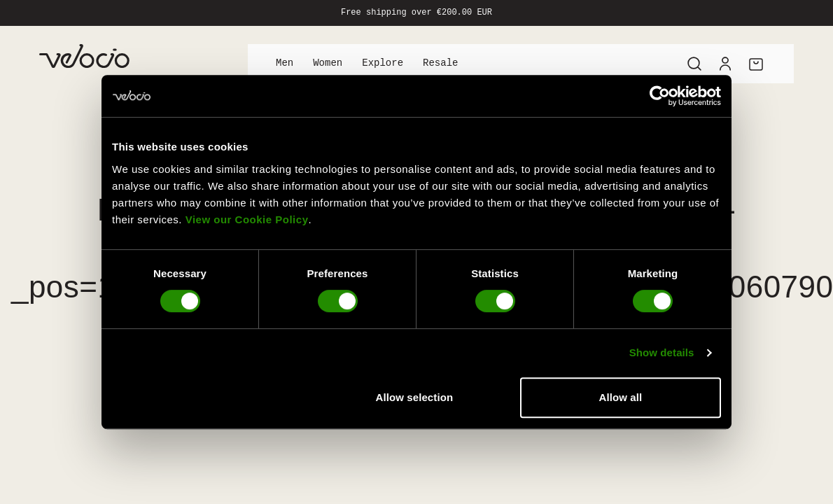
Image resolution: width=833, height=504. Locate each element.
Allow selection (415, 397)
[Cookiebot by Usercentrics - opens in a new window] (660, 96)
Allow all (621, 397)
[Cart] (756, 64)
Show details (662, 352)
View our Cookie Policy (247, 219)
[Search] (694, 64)
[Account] (725, 64)
